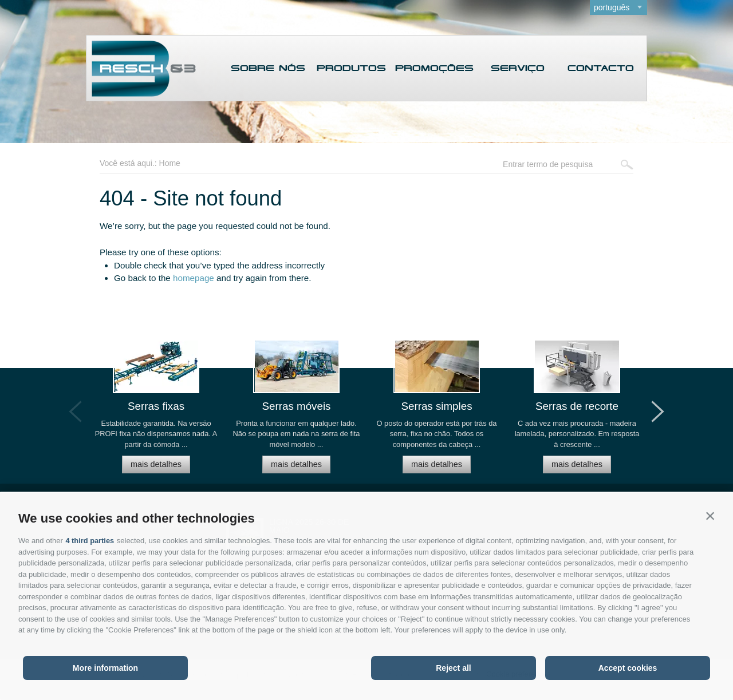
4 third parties (90, 541)
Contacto (601, 69)
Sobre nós (268, 69)
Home (170, 163)
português (612, 7)
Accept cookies (628, 668)
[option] (156, 411)
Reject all (453, 668)
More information (105, 668)
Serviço (518, 69)
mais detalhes (156, 464)
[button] (710, 516)
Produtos (351, 69)
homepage (194, 278)
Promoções (434, 69)
